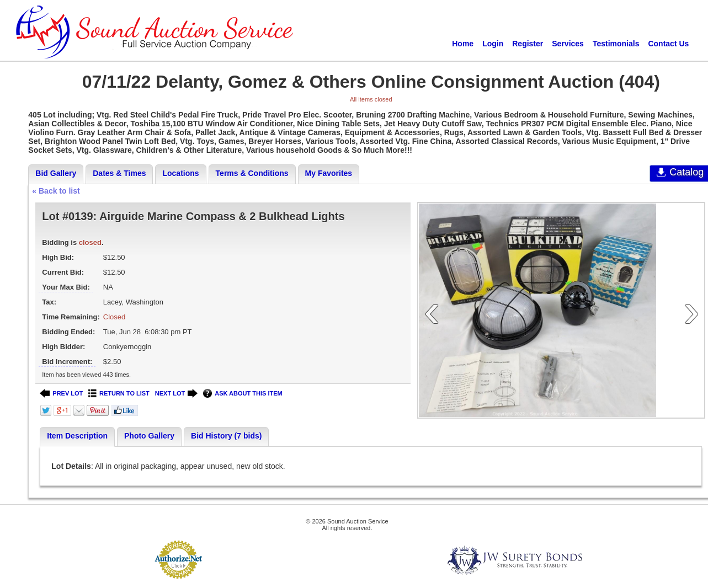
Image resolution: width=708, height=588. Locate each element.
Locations (180, 173)
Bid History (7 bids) (226, 436)
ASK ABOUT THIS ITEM (243, 394)
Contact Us (668, 44)
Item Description (77, 436)
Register (528, 44)
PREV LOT (61, 394)
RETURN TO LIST (119, 394)
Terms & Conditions (252, 173)
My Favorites (329, 173)
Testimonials (616, 44)
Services (568, 44)
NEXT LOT (176, 394)
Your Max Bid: (66, 287)
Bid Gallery (56, 173)
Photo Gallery (149, 436)
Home (463, 44)
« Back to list (56, 191)
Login (493, 44)
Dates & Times (119, 173)
